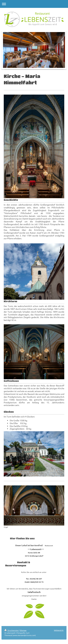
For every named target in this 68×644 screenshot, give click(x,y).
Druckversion (12, 630)
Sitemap (23, 630)
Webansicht (59, 630)
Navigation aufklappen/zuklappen (34, 4)
